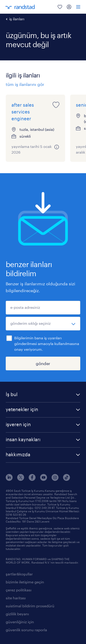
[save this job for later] (56, 105)
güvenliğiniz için (20, 622)
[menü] (78, 7)
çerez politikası (19, 590)
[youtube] (44, 479)
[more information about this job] (57, 147)
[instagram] (55, 479)
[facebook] (32, 479)
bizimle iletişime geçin (25, 582)
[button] (43, 395)
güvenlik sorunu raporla (26, 630)
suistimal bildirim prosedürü (30, 606)
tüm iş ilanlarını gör (25, 84)
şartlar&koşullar (19, 574)
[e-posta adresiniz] (43, 308)
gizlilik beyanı (17, 614)
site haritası (16, 598)
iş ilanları (17, 19)
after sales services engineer (23, 112)
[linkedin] (9, 479)
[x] (21, 479)
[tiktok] (67, 479)
